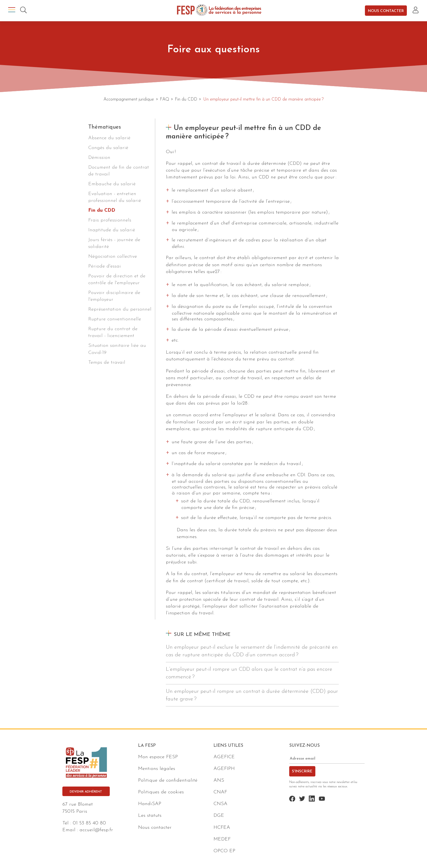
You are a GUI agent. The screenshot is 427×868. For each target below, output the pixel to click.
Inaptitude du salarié (112, 230)
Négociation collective (113, 257)
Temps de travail (107, 362)
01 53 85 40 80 (89, 823)
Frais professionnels (110, 220)
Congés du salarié (108, 148)
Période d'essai (105, 266)
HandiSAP (150, 804)
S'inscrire (302, 771)
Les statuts (150, 816)
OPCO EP (224, 851)
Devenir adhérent (86, 792)
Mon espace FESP (158, 757)
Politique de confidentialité (168, 780)
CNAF (220, 792)
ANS (219, 780)
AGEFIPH (224, 769)
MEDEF (222, 839)
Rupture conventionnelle (115, 319)
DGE (219, 816)
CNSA (220, 804)
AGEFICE (224, 757)
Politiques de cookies (161, 792)
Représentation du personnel (120, 309)
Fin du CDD (102, 210)
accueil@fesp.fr (96, 830)
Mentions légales (157, 769)
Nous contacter (386, 11)
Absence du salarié (109, 138)
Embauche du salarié (112, 184)
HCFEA (222, 828)
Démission (99, 158)
